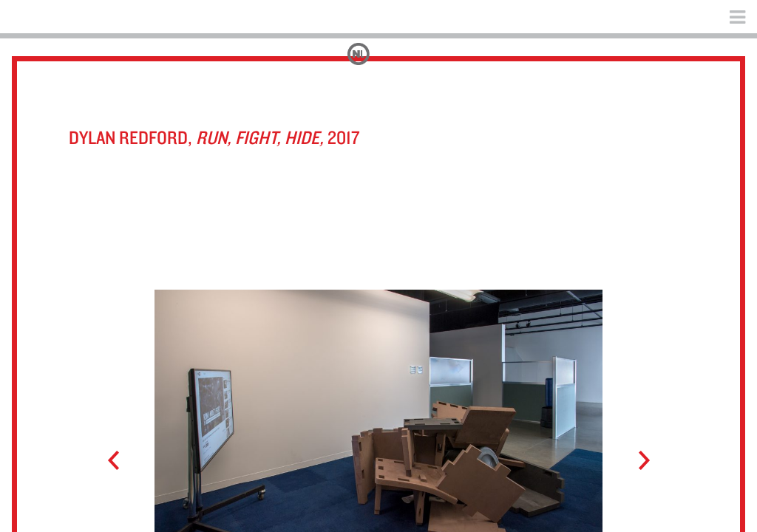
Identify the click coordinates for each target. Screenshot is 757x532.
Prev (120, 461)
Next (637, 461)
